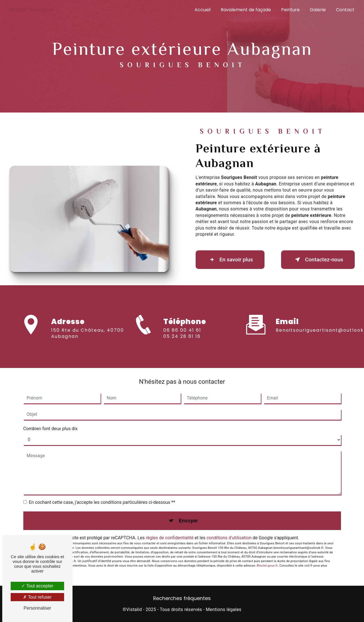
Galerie (318, 10)
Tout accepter (37, 586)
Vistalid (134, 609)
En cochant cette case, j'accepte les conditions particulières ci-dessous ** (102, 502)
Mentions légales (223, 609)
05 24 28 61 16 (182, 343)
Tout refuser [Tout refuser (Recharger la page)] (37, 597)
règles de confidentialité (170, 538)
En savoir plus (230, 260)
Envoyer (188, 521)
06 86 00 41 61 (182, 337)
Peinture (290, 10)
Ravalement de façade (246, 10)
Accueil (203, 10)
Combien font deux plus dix (50, 429)
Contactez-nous (318, 260)
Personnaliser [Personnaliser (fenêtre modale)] (37, 608)
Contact (345, 10)
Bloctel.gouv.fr (267, 566)
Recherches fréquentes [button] (182, 598)
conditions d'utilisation (229, 538)
